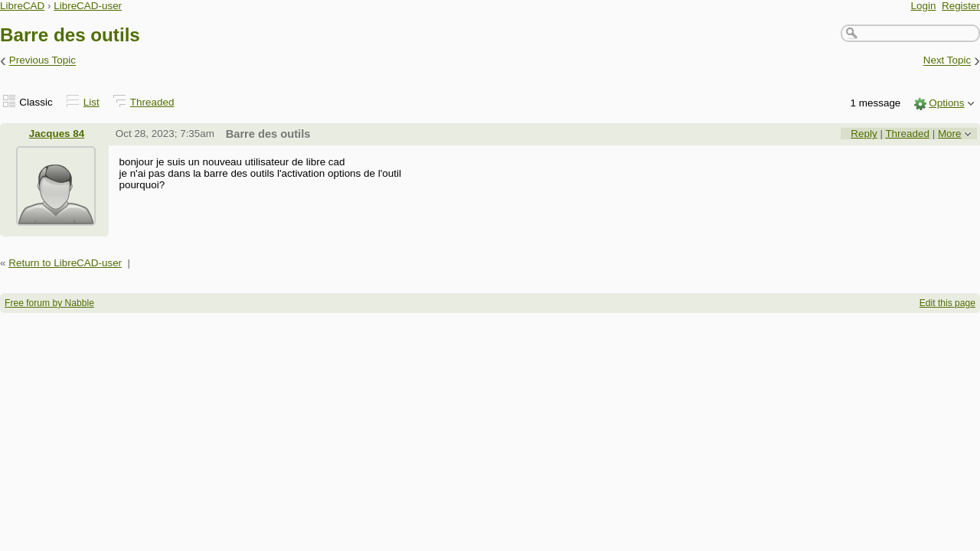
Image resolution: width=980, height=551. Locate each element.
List (91, 102)
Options (946, 103)
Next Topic (947, 61)
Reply (864, 134)
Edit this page (947, 303)
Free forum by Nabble (49, 303)
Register (961, 6)
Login (924, 6)
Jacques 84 (57, 134)
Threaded (152, 102)
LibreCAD (22, 6)
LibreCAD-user (88, 6)
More (950, 134)
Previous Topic (42, 61)
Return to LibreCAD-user (65, 263)
